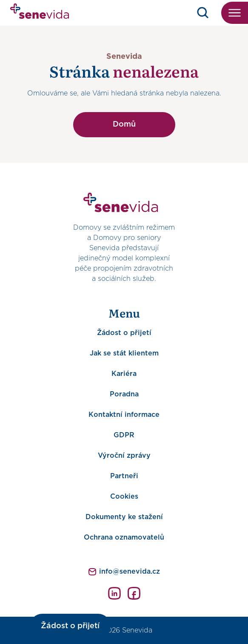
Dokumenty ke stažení (124, 517)
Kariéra (124, 374)
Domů (124, 124)
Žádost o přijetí (124, 333)
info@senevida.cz (130, 572)
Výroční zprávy (124, 456)
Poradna (124, 394)
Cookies (124, 497)
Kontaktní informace (124, 415)
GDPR (124, 435)
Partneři (124, 476)
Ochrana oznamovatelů (124, 537)
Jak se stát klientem (124, 353)
